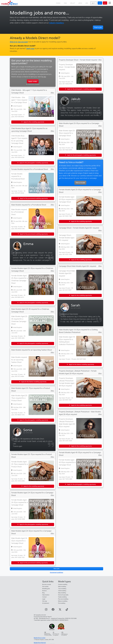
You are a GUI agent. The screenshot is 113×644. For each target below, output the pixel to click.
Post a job (98, 27)
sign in (94, 3)
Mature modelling (63, 601)
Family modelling (62, 597)
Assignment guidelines (56, 572)
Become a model (47, 584)
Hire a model (80, 183)
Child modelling (62, 591)
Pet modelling (62, 603)
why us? (73, 3)
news (65, 3)
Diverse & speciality (63, 595)
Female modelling (63, 584)
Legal (44, 599)
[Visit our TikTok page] (67, 610)
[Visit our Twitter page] (60, 610)
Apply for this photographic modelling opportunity (33, 163)
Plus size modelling (63, 599)
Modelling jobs (46, 589)
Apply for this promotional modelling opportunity (33, 198)
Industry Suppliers (56, 23)
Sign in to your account (19, 42)
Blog (43, 593)
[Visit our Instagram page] (46, 610)
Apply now (30, 48)
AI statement (46, 603)
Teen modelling (62, 589)
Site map (45, 601)
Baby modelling (62, 593)
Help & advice (46, 595)
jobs (87, 3)
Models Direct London (40, 638)
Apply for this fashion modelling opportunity (33, 382)
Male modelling (62, 587)
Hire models (45, 587)
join (105, 3)
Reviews (44, 591)
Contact (44, 597)
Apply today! (33, 81)
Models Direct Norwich (40, 643)
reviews (58, 3)
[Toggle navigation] (110, 3)
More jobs (57, 569)
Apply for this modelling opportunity (33, 122)
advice (80, 3)
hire (100, 3)
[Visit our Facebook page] (53, 610)
